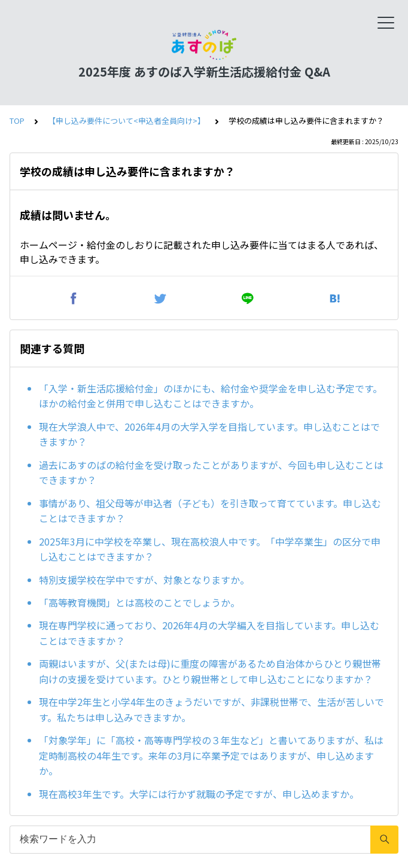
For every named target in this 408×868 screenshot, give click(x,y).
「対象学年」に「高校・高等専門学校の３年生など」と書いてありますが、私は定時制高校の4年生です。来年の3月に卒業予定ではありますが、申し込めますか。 (211, 755)
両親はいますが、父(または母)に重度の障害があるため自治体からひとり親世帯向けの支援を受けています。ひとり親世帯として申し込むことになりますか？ (210, 671)
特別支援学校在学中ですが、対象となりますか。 (144, 580)
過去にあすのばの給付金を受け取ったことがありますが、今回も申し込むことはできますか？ (211, 473)
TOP (17, 121)
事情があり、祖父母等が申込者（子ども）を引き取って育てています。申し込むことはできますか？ (210, 511)
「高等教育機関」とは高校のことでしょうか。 (139, 602)
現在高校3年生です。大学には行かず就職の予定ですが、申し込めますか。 (199, 794)
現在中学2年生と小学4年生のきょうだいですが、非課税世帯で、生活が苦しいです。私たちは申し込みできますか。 (211, 709)
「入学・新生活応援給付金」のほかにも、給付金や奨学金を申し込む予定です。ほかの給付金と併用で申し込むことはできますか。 (211, 396)
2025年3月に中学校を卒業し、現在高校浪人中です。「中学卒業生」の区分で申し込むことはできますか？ (210, 549)
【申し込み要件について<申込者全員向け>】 (127, 121)
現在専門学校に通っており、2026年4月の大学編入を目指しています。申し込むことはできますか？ (209, 633)
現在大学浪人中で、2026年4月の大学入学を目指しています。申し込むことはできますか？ (209, 434)
